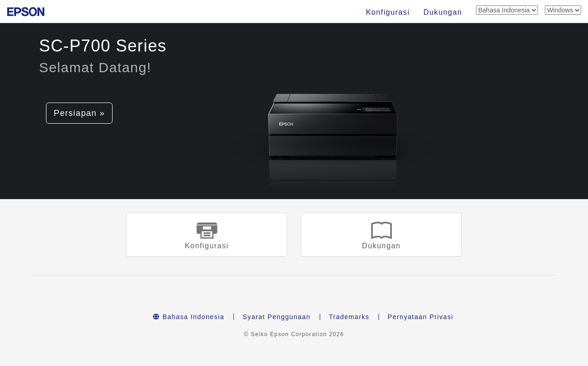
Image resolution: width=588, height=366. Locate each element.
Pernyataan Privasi (421, 317)
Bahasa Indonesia (189, 317)
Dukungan (443, 12)
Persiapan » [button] (79, 113)
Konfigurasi (387, 12)
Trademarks (349, 317)
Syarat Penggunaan (277, 317)
